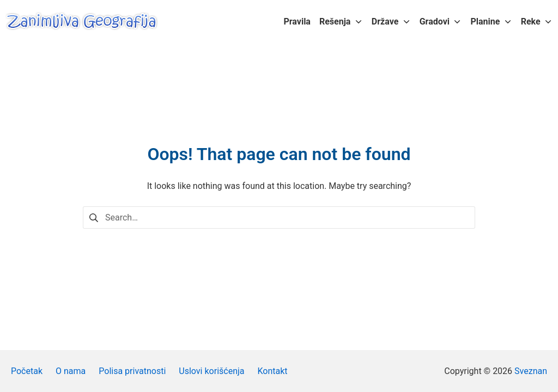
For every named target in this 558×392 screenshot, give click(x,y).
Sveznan (531, 371)
